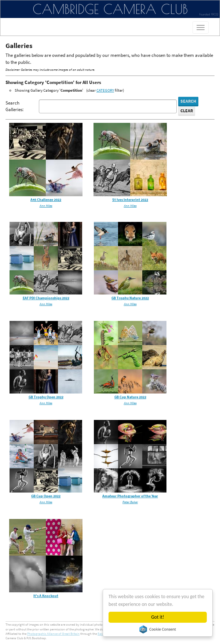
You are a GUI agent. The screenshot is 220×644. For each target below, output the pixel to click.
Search (188, 101)
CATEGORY (105, 90)
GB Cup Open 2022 (46, 496)
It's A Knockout (46, 596)
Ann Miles (46, 206)
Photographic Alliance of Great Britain (53, 634)
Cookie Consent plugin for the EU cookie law (158, 629)
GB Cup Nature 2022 (130, 397)
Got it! (157, 617)
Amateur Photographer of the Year (130, 496)
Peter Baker (130, 502)
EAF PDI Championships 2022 (46, 298)
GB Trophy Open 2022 (46, 397)
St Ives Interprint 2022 (130, 200)
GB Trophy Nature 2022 (130, 298)
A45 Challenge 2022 (46, 200)
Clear (187, 111)
